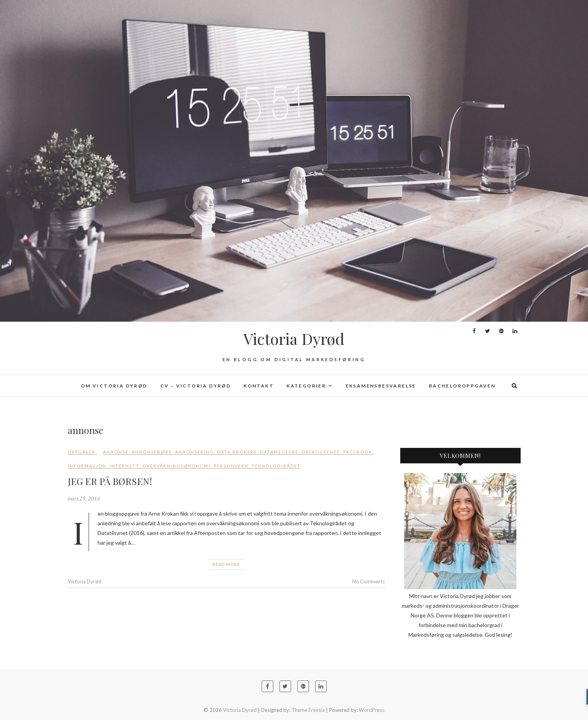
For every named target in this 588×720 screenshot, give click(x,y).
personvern (231, 466)
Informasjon (87, 466)
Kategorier (306, 386)
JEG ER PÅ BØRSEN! (110, 481)
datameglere (279, 452)
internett (124, 466)
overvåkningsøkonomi (177, 466)
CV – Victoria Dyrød (196, 386)
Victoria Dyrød (294, 339)
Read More (226, 564)
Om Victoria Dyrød (114, 386)
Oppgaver (82, 452)
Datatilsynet (321, 452)
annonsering (195, 452)
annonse (116, 452)
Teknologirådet (276, 466)
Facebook (358, 452)
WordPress (372, 710)
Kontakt (259, 386)
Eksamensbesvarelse (381, 386)
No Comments (369, 581)
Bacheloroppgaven (462, 386)
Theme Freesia (308, 710)
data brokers (237, 452)
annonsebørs (152, 452)
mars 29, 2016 (84, 499)
